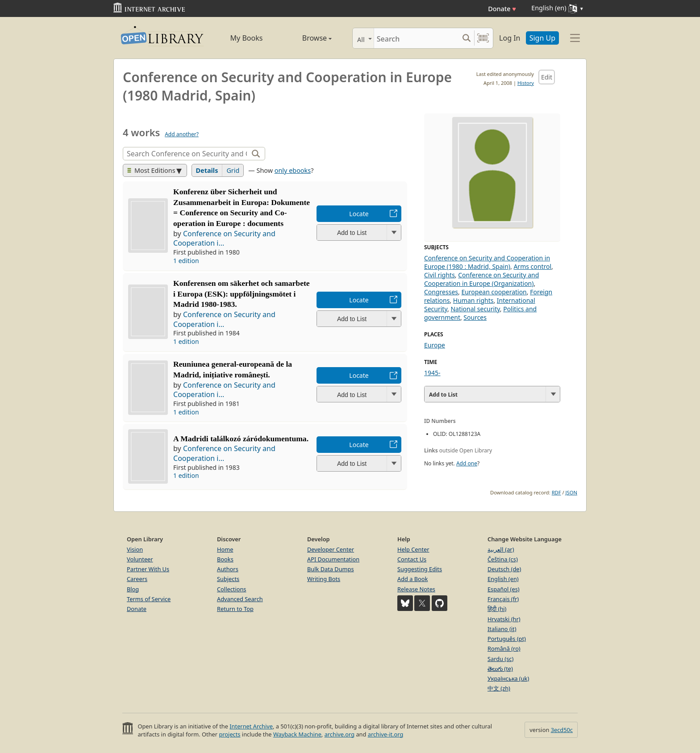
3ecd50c (562, 730)
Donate (502, 9)
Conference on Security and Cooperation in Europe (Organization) (481, 279)
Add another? (182, 134)
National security (475, 309)
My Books (247, 38)
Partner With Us (148, 569)
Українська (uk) (508, 678)
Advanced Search (240, 599)
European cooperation (494, 292)
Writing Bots (324, 579)
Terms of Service (149, 599)
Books (225, 559)
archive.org (340, 734)
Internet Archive (251, 726)
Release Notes (416, 589)
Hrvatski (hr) (504, 619)
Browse (307, 38)
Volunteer (140, 559)
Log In (510, 38)
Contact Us (412, 559)
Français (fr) (503, 599)
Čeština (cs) (503, 559)
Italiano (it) (502, 629)
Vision (135, 549)
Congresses (441, 292)
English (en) (503, 579)
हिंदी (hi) (497, 609)
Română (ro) (504, 648)
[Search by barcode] (483, 38)
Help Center (413, 549)
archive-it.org (386, 734)
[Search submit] (466, 38)
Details (207, 170)
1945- (432, 373)
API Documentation (333, 559)
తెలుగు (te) (500, 669)
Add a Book (412, 579)
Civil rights (440, 275)
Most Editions (151, 170)
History (526, 83)
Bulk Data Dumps (331, 569)
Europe (435, 345)
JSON (571, 492)
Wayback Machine (297, 734)
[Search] (416, 38)
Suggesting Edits (420, 569)
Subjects (228, 579)
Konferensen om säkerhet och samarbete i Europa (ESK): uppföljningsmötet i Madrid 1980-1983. (242, 294)
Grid (233, 170)
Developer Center (331, 549)
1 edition (186, 261)
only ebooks (293, 170)
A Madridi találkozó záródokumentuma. (241, 439)
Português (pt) (507, 639)
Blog (133, 589)
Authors (228, 569)
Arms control (532, 266)
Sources (475, 317)
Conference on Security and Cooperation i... (224, 238)
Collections (232, 589)
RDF (556, 492)
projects (229, 734)
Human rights (473, 300)
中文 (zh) (499, 688)
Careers (137, 579)
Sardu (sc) (500, 659)
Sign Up (542, 38)
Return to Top (235, 609)
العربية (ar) (501, 549)
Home (225, 549)
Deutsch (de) (504, 569)
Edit (547, 77)
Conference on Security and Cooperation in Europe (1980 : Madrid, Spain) (487, 262)
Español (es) (504, 589)
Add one (467, 463)
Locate (359, 214)
